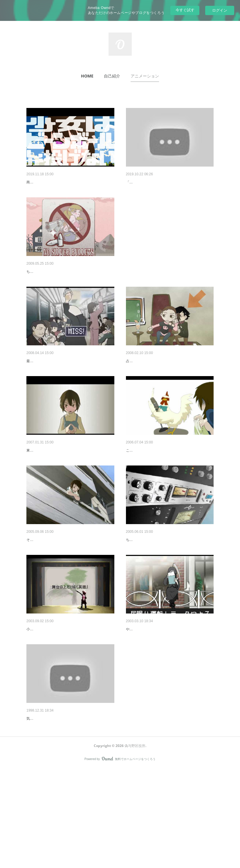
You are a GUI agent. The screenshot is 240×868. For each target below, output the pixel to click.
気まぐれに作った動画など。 (49, 818)
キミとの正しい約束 (45, 496)
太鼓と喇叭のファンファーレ (152, 182)
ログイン (220, 10)
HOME (87, 76)
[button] (87, 76)
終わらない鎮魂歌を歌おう (150, 704)
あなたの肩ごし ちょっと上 (151, 391)
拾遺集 (33, 809)
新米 (30, 391)
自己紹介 (112, 76)
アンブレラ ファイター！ (49, 600)
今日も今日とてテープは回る (152, 600)
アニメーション (145, 76)
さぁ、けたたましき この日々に (155, 496)
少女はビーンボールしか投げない (57, 182)
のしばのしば (39, 287)
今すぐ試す (185, 10)
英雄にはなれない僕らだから (53, 704)
